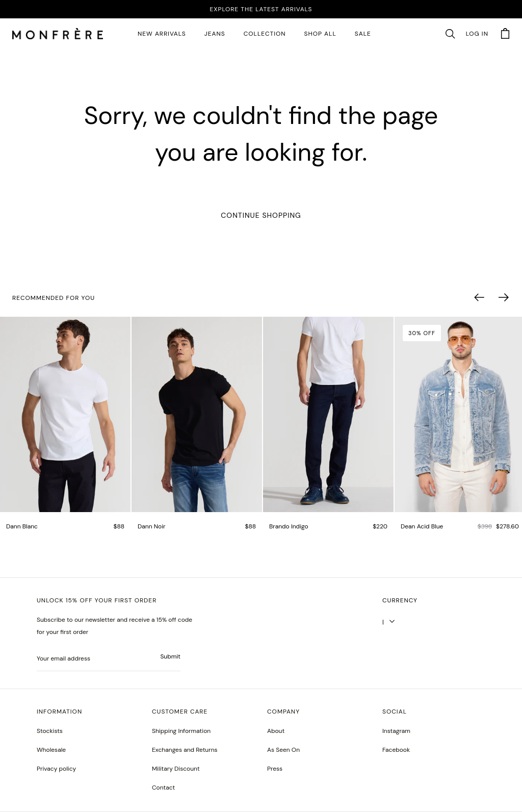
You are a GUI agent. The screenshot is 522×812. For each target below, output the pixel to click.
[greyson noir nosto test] (396, 750)
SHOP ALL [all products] (320, 34)
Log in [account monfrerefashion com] (477, 34)
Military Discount (176, 769)
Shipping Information (181, 731)
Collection (265, 34)
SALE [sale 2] (363, 34)
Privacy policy (56, 769)
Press (275, 769)
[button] (450, 34)
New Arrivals (162, 34)
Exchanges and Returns (185, 750)
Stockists (50, 731)
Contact (163, 788)
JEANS (215, 34)
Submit (170, 656)
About (276, 731)
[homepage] (58, 34)
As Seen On (283, 750)
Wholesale (51, 750)
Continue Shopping (261, 215)
